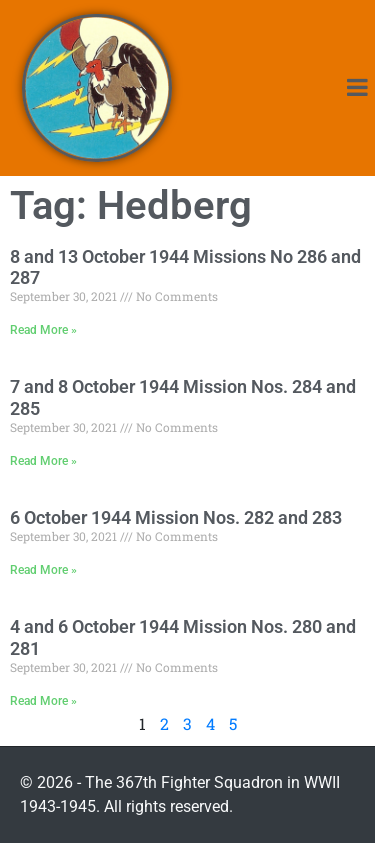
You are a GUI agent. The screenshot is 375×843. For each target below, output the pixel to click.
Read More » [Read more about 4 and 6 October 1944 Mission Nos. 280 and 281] (43, 701)
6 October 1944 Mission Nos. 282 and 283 (176, 517)
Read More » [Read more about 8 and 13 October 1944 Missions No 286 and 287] (43, 330)
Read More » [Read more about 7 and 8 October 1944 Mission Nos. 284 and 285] (43, 461)
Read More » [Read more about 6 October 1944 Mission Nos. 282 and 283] (43, 570)
